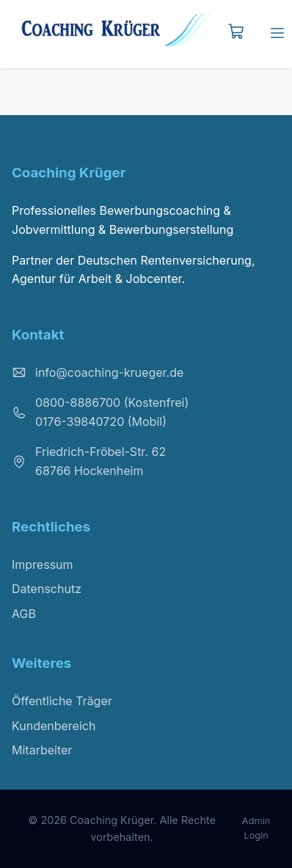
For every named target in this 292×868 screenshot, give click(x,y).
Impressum (43, 564)
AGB (24, 614)
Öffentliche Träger (62, 701)
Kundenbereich (54, 726)
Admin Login (256, 828)
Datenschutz (47, 589)
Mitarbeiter (42, 750)
